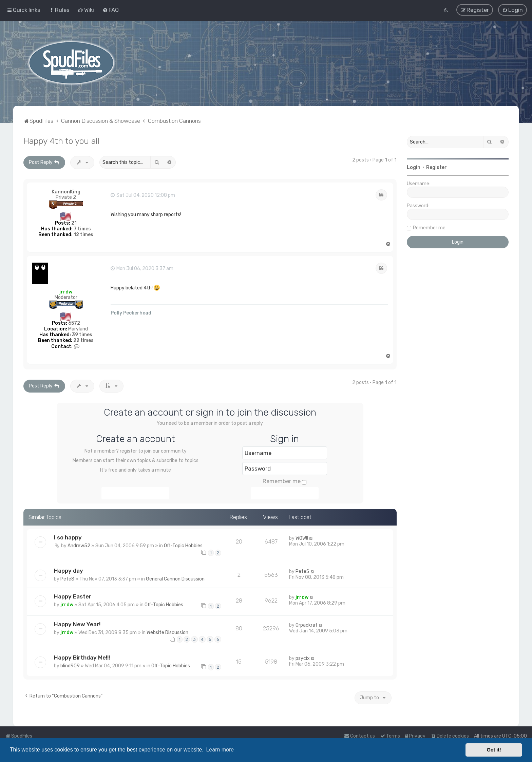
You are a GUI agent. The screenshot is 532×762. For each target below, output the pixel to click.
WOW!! (302, 538)
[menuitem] (59, 10)
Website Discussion (167, 632)
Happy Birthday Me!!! (82, 658)
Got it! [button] (494, 750)
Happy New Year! (77, 624)
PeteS (67, 579)
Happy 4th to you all (62, 141)
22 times (83, 340)
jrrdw (66, 292)
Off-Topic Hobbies (183, 546)
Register (436, 167)
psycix (303, 658)
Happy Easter (73, 596)
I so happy (68, 537)
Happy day (69, 571)
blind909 (70, 666)
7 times (82, 229)
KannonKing (66, 192)
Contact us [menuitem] (359, 736)
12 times (83, 235)
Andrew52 (79, 546)
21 (74, 223)
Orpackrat (307, 625)
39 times (82, 335)
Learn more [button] (220, 750)
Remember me (284, 481)
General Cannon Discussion (175, 579)
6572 (74, 323)
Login (414, 167)
